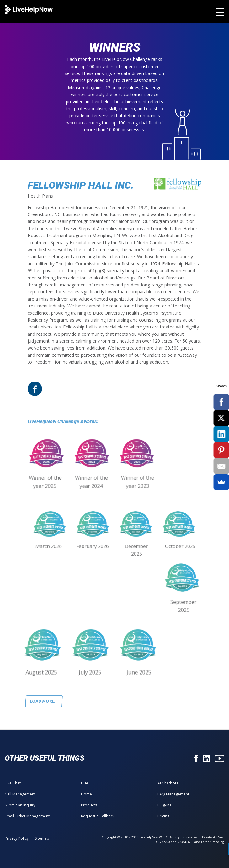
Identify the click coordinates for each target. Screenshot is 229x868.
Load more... (44, 701)
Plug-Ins (164, 805)
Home (86, 794)
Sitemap (42, 838)
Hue (85, 783)
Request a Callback (98, 816)
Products (89, 805)
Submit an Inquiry (20, 805)
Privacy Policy (17, 838)
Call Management (20, 794)
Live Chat (13, 783)
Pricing (163, 816)
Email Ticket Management (27, 816)
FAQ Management (173, 794)
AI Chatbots (168, 783)
